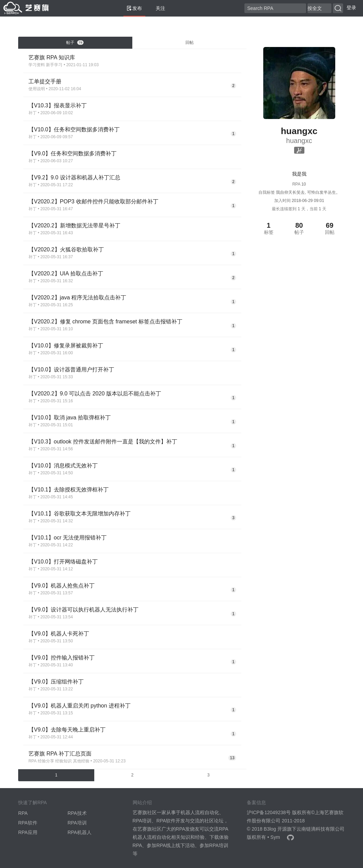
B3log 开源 (275, 829)
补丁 (33, 113)
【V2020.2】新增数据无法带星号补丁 (74, 225)
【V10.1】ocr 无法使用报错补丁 (68, 538)
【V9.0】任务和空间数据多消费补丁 (72, 153)
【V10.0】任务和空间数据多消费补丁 (74, 129)
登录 (351, 8)
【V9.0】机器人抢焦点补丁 (62, 586)
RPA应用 (28, 832)
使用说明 (37, 89)
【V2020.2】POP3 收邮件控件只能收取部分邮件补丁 (93, 201)
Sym (275, 837)
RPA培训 (77, 823)
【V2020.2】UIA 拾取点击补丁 (66, 274)
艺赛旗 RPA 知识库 (52, 57)
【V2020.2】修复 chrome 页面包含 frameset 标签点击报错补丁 (105, 322)
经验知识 (63, 761)
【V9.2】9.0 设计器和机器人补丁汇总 (74, 177)
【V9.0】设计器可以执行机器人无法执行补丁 (83, 610)
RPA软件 (28, 823)
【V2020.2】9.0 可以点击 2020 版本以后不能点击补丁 (95, 394)
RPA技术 (77, 813)
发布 (134, 8)
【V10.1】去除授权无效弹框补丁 (69, 490)
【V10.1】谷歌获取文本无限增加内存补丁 (80, 514)
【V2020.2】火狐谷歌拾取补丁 (66, 249)
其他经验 (81, 761)
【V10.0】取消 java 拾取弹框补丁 (70, 418)
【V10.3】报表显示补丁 (58, 105)
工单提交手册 (45, 81)
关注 (158, 8)
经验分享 (46, 761)
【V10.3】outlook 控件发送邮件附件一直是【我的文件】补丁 (103, 442)
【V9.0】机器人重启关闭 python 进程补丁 (80, 706)
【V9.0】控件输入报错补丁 (62, 658)
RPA (33, 761)
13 (232, 758)
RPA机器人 (80, 832)
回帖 (190, 43)
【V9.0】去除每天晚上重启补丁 (67, 730)
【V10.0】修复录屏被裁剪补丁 (66, 346)
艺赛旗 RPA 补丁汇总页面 (60, 754)
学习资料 (37, 65)
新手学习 (54, 65)
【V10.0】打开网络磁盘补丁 (63, 562)
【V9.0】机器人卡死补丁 (59, 634)
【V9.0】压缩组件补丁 (56, 682)
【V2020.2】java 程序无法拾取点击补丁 (77, 298)
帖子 (75, 43)
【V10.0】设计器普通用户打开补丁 (71, 370)
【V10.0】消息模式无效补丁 (63, 466)
